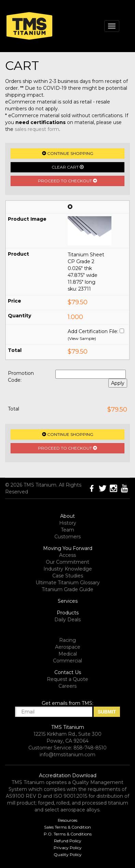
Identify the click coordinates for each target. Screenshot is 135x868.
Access (67, 555)
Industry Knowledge (68, 569)
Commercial (67, 661)
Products (68, 613)
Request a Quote (67, 679)
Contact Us (68, 672)
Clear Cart (68, 167)
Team (67, 530)
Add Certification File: (93, 331)
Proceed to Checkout (67, 181)
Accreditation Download (68, 775)
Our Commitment (67, 562)
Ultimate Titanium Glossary (68, 583)
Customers (67, 537)
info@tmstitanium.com (67, 755)
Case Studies (68, 576)
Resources (67, 820)
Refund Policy (68, 841)
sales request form (37, 129)
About (67, 516)
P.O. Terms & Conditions (68, 834)
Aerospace (68, 647)
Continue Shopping (68, 153)
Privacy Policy (68, 848)
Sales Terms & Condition (67, 827)
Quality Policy (68, 854)
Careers (67, 686)
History (68, 523)
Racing (67, 640)
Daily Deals (67, 620)
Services (68, 601)
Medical (68, 654)
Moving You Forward (68, 548)
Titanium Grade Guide (67, 589)
